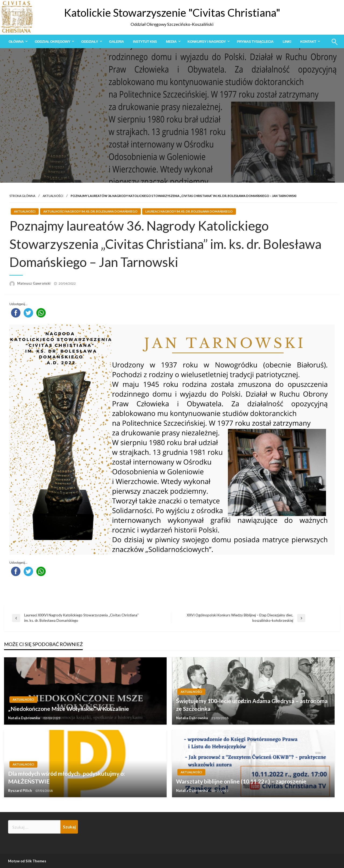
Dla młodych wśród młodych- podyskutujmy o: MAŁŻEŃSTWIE (67, 777)
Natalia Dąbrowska (24, 718)
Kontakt (308, 42)
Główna (16, 42)
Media (171, 42)
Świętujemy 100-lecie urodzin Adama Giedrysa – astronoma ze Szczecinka (252, 705)
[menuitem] (17, 42)
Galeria (117, 42)
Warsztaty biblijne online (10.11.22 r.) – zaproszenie (241, 781)
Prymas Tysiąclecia (255, 42)
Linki (287, 42)
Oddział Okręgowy (52, 42)
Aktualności (53, 196)
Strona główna (22, 196)
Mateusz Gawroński (34, 283)
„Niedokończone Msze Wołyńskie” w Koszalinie (69, 709)
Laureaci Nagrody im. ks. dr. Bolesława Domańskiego (189, 211)
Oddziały (89, 42)
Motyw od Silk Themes (27, 861)
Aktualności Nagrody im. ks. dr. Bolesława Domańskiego (90, 211)
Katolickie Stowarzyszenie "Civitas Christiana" (172, 13)
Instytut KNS (145, 42)
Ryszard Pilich (20, 791)
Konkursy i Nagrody (207, 42)
